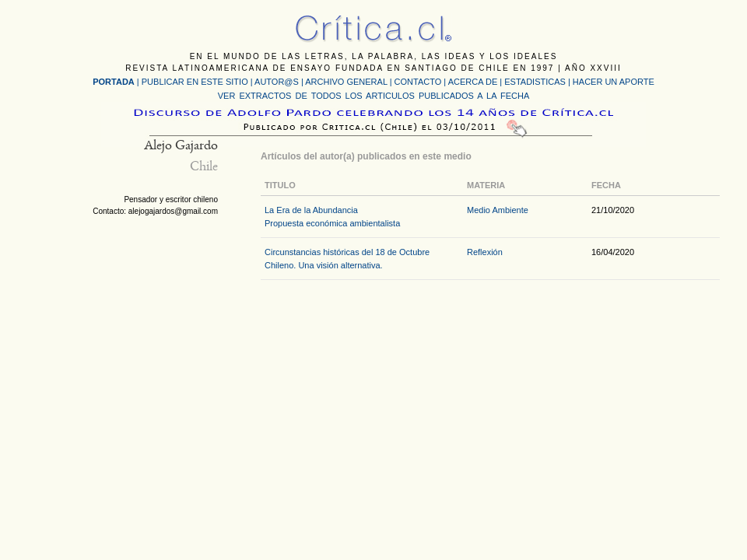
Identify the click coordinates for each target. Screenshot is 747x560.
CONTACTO (418, 82)
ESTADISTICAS (535, 82)
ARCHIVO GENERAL (346, 82)
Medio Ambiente (498, 210)
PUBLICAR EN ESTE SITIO (195, 82)
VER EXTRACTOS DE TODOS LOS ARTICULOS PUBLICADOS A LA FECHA (373, 96)
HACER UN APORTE (614, 82)
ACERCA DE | (477, 82)
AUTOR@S (278, 82)
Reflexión (485, 252)
